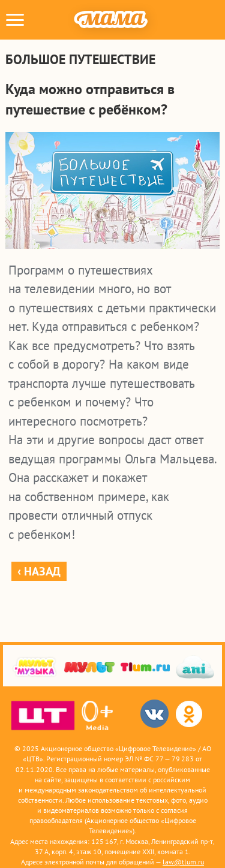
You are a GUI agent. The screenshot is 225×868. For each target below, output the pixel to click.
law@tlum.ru (183, 862)
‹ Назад (39, 571)
